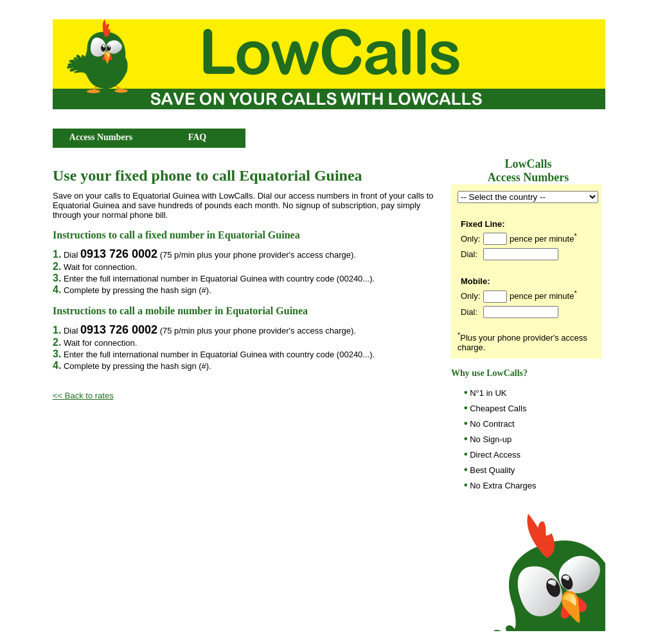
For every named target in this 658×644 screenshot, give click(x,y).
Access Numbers (101, 137)
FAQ (198, 137)
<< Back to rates (83, 396)
